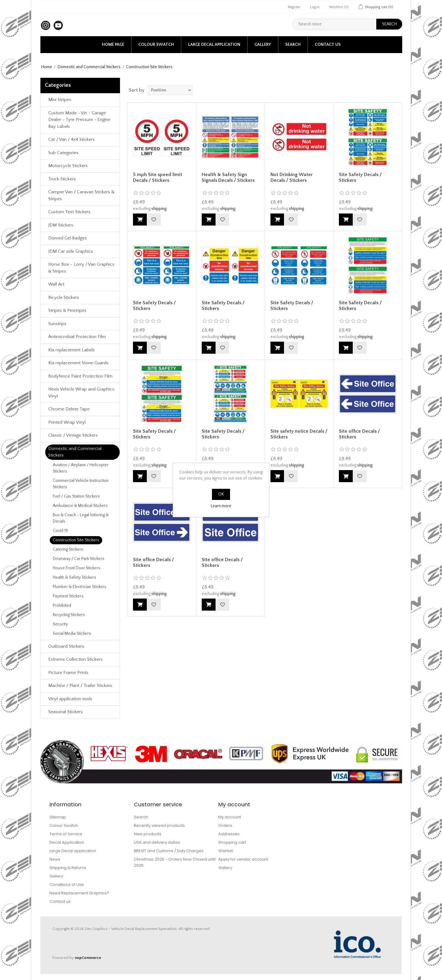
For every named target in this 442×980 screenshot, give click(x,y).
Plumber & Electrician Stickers (80, 587)
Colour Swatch (156, 45)
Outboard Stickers (66, 646)
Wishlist (226, 851)
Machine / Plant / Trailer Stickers (80, 686)
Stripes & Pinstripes (67, 310)
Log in (315, 7)
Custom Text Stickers (69, 212)
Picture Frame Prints (68, 673)
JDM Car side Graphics (71, 251)
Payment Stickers (68, 596)
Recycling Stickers (69, 615)
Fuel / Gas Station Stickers (76, 496)
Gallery (263, 45)
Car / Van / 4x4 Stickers (71, 139)
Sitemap (58, 817)
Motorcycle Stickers (68, 166)
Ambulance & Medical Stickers (80, 506)
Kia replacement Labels (71, 350)
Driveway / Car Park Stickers (79, 559)
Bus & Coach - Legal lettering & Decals (81, 518)
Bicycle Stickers (64, 297)
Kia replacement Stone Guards (78, 363)
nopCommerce (88, 958)
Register (294, 7)
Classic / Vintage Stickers (73, 435)
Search (293, 45)
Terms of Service (66, 834)
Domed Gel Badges (68, 238)
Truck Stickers (62, 179)
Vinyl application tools (70, 699)
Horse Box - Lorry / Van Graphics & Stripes (81, 268)
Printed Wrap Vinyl (67, 422)
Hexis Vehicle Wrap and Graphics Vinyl (81, 393)
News (55, 859)
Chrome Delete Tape (69, 409)
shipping (159, 209)
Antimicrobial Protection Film (77, 337)
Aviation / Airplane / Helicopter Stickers (81, 468)
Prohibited (62, 605)
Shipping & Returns (68, 868)
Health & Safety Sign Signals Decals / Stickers (228, 177)
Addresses (229, 834)
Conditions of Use (67, 885)
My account (230, 817)
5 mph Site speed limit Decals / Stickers (158, 177)
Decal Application (67, 842)
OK (221, 494)
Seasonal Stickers (65, 712)
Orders (225, 825)
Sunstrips (57, 324)
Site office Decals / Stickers (359, 434)
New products (148, 834)
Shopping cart (232, 842)
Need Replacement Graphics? (79, 893)
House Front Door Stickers (77, 568)
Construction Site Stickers (76, 540)
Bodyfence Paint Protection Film (80, 376)
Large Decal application (214, 45)
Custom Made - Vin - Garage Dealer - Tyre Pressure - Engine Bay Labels (79, 120)
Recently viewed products (159, 825)
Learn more (221, 506)
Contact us (328, 45)
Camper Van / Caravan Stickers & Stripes (81, 195)
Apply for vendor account (243, 859)
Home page (113, 45)
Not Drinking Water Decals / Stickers (292, 177)
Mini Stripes (60, 100)
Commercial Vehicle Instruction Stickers (81, 484)
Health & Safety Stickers (74, 577)
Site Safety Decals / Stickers (360, 177)
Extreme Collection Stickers (75, 659)
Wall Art (56, 284)
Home (47, 67)
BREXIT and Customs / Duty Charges (169, 851)
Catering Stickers (68, 549)
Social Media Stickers (72, 634)
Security (60, 624)
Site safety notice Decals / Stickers (299, 434)
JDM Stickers (61, 225)
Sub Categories (63, 153)
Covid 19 (60, 531)
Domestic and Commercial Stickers (89, 67)
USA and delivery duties (157, 842)
